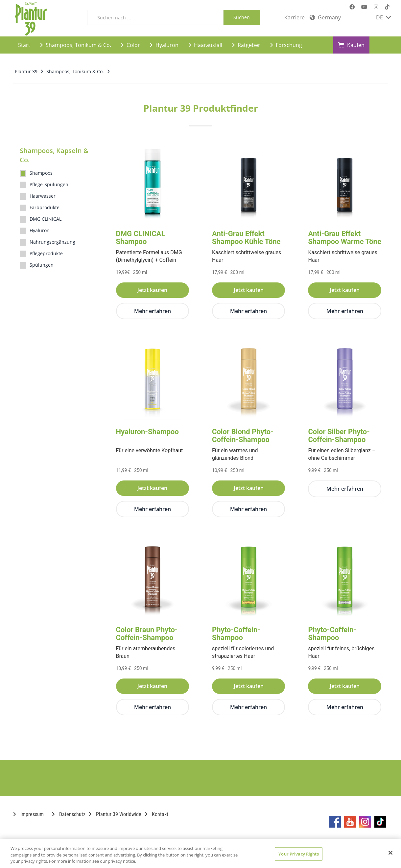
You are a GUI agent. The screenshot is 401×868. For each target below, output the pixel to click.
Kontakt (156, 814)
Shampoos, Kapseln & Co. (54, 155)
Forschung (286, 45)
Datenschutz (69, 814)
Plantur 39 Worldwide (115, 814)
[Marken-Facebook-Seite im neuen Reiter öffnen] (352, 7)
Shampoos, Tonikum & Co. (76, 45)
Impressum (28, 814)
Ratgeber (246, 45)
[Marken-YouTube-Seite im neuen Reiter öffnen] (364, 7)
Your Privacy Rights (298, 854)
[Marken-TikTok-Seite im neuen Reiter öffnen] (387, 7)
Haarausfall (205, 45)
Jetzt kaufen (152, 290)
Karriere (295, 17)
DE (383, 17)
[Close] (390, 853)
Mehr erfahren (153, 311)
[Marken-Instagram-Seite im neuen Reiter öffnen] (376, 7)
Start (24, 45)
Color (130, 45)
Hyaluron (164, 45)
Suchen (242, 17)
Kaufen (351, 45)
